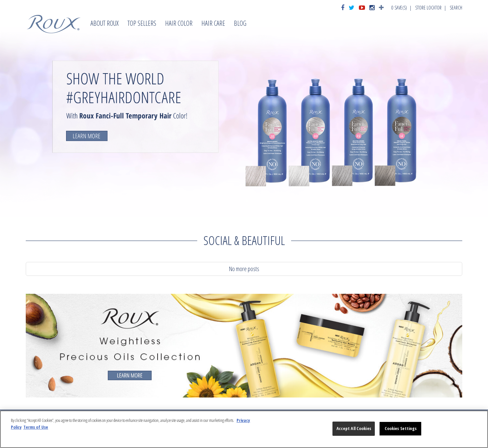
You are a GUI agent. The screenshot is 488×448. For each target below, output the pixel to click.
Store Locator (428, 8)
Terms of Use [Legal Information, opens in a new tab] (36, 427)
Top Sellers (142, 24)
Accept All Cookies (354, 428)
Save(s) (399, 8)
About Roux (105, 24)
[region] (244, 429)
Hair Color (179, 24)
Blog (240, 24)
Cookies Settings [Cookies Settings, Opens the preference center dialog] (401, 428)
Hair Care (213, 24)
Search (456, 8)
